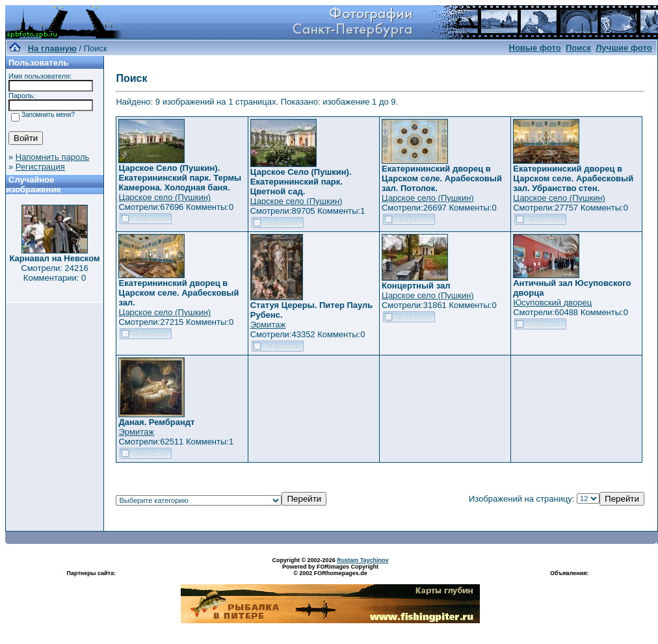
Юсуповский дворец (552, 303)
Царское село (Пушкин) (164, 197)
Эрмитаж (268, 325)
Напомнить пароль (52, 157)
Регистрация (40, 167)
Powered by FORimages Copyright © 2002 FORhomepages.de (330, 570)
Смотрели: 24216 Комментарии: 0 (54, 273)
